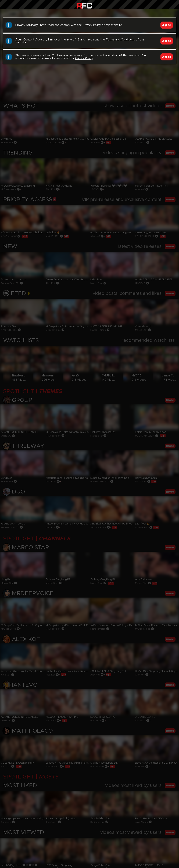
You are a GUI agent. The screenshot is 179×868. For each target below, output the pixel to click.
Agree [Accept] (167, 25)
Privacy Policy (92, 25)
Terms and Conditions (120, 40)
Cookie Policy (84, 58)
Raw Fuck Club (84, 5)
